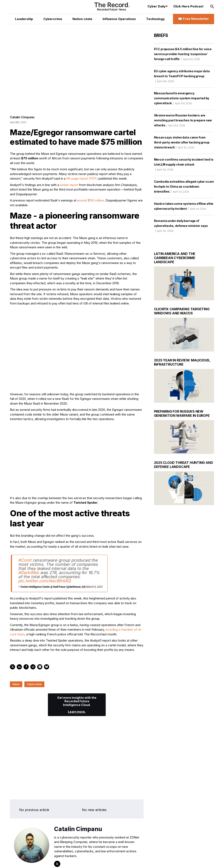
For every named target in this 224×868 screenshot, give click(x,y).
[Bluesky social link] (69, 860)
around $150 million (91, 202)
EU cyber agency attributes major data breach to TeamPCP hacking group (182, 76)
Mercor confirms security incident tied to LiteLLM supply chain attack (184, 164)
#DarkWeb (28, 574)
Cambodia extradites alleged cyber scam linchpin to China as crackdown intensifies (184, 187)
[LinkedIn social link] (42, 860)
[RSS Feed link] (78, 860)
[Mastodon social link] (60, 860)
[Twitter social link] (33, 860)
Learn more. (77, 713)
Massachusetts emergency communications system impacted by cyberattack (182, 98)
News (16, 686)
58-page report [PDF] (82, 180)
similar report (69, 187)
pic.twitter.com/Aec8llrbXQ (44, 583)
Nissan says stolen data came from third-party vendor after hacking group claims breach (182, 142)
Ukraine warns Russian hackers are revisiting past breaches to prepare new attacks (183, 120)
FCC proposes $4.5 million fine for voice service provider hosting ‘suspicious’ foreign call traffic (183, 54)
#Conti (25, 562)
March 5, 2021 (94, 588)
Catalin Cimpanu (22, 119)
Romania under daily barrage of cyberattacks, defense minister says (181, 226)
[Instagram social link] (51, 860)
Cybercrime (34, 686)
